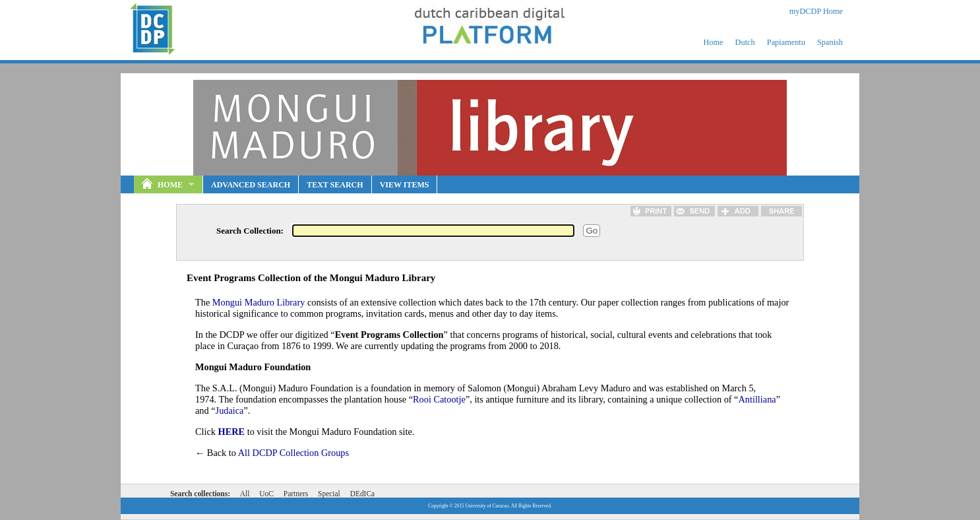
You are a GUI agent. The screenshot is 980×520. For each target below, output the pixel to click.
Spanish (830, 42)
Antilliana (757, 399)
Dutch (745, 42)
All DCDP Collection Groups (293, 453)
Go (592, 231)
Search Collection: (250, 231)
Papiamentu (786, 42)
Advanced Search (251, 185)
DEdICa (362, 494)
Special (329, 494)
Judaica (230, 410)
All (245, 494)
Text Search (335, 185)
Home (713, 42)
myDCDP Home (816, 11)
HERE (232, 432)
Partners (296, 494)
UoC (266, 494)
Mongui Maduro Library (259, 302)
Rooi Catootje (439, 399)
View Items (405, 185)
